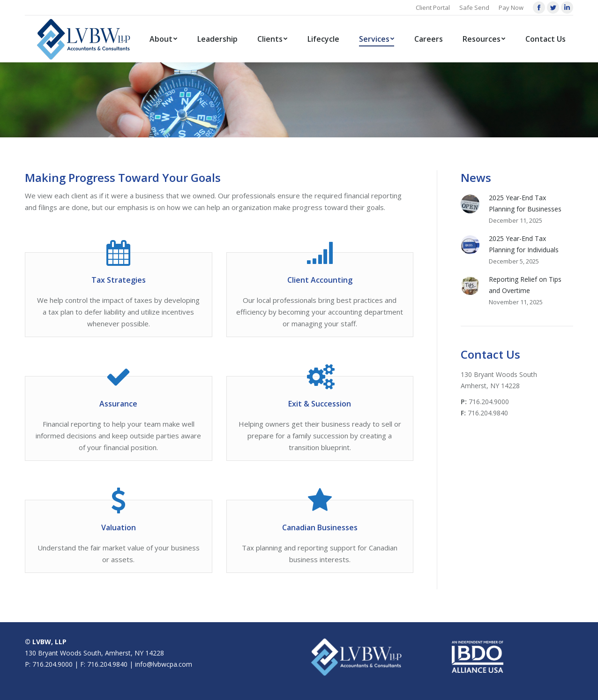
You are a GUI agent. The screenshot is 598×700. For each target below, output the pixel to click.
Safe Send (474, 8)
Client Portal (433, 8)
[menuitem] (164, 39)
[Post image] (470, 204)
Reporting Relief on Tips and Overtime (525, 285)
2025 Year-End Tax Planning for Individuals (524, 244)
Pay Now (511, 8)
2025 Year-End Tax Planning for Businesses (525, 203)
